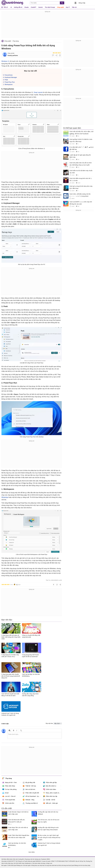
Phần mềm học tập (50, 796)
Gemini (40, 7)
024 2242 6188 (17, 863)
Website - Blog (28, 800)
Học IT (68, 7)
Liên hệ (32, 859)
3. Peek (5, 80)
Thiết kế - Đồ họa (29, 786)
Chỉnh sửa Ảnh (8, 803)
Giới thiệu (4, 859)
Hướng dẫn (21, 859)
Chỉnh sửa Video (50, 789)
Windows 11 (5, 61)
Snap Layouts (38, 92)
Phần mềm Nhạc (9, 786)
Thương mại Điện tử (30, 803)
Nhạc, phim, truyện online (52, 793)
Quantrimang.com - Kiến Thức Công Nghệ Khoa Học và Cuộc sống (12, 3)
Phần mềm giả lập (50, 782)
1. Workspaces (8, 84)
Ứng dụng (16, 41)
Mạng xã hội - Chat (9, 782)
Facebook (44, 859)
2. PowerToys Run (9, 82)
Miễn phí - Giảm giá (50, 803)
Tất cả (6, 7)
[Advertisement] (47, 25)
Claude (27, 7)
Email (5, 793)
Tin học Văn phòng (9, 789)
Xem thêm (32, 852)
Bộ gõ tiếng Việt (29, 782)
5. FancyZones (8, 75)
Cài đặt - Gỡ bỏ (49, 800)
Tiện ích (74, 7)
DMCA (48, 859)
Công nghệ (60, 7)
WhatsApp (5, 497)
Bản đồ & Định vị (50, 786)
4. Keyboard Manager (10, 77)
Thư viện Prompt (50, 7)
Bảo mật (15, 859)
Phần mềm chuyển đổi (31, 793)
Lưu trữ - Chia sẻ (9, 796)
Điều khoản (10, 859)
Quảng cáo (38, 859)
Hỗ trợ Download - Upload (32, 796)
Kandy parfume (13, 55)
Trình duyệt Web (9, 800)
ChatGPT (33, 7)
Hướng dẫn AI (18, 7)
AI (11, 7)
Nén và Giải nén (29, 789)
